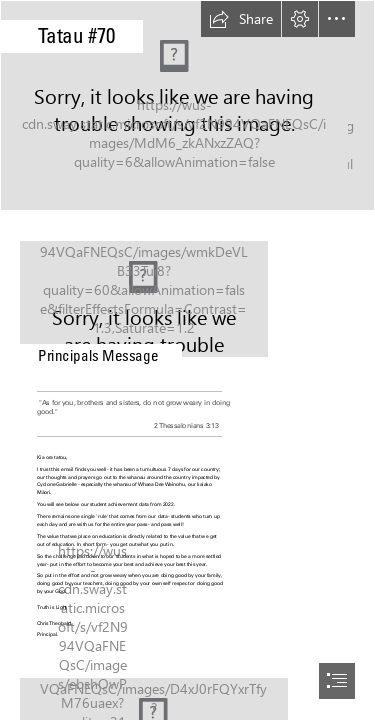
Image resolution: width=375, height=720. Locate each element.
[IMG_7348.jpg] (187, 293)
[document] (187, 360)
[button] (241, 19)
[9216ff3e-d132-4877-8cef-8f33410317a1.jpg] (187, 105)
